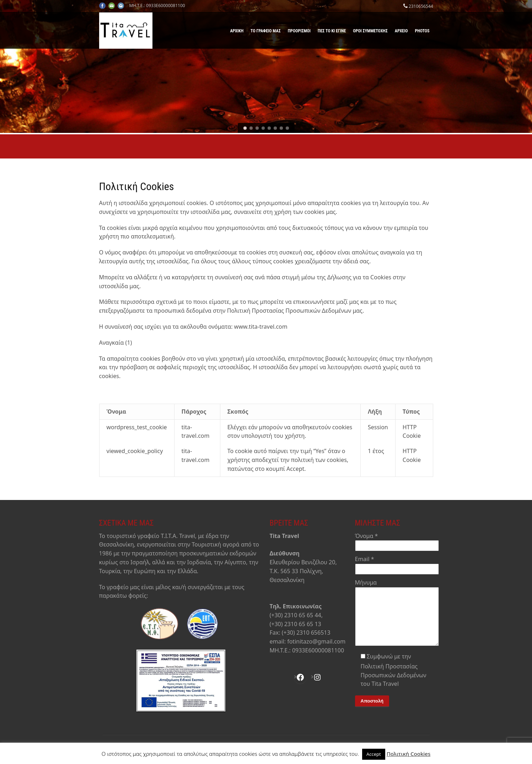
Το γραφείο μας (266, 31)
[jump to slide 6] (275, 128)
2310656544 (421, 6)
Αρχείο (401, 31)
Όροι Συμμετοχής (370, 31)
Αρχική (237, 31)
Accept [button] (374, 754)
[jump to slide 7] (281, 128)
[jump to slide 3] (257, 128)
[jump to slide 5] (269, 128)
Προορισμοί (299, 31)
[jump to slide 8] (287, 128)
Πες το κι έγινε (332, 31)
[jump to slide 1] (245, 128)
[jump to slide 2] (251, 128)
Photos (422, 31)
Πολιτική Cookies (409, 754)
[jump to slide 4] (263, 128)
